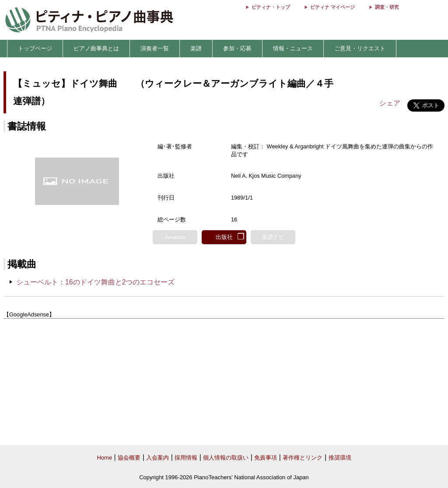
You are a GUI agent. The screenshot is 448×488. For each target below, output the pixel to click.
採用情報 (186, 458)
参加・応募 (237, 48)
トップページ (35, 48)
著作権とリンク (303, 458)
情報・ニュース (293, 48)
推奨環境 (340, 458)
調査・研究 (387, 7)
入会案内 (157, 458)
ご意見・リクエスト (360, 48)
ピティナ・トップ (271, 7)
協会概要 (129, 458)
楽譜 (196, 48)
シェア (390, 103)
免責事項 (266, 458)
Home (104, 458)
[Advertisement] (224, 382)
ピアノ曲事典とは (96, 48)
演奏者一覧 (155, 48)
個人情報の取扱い (226, 458)
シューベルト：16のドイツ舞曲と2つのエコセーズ (96, 282)
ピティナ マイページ (332, 7)
